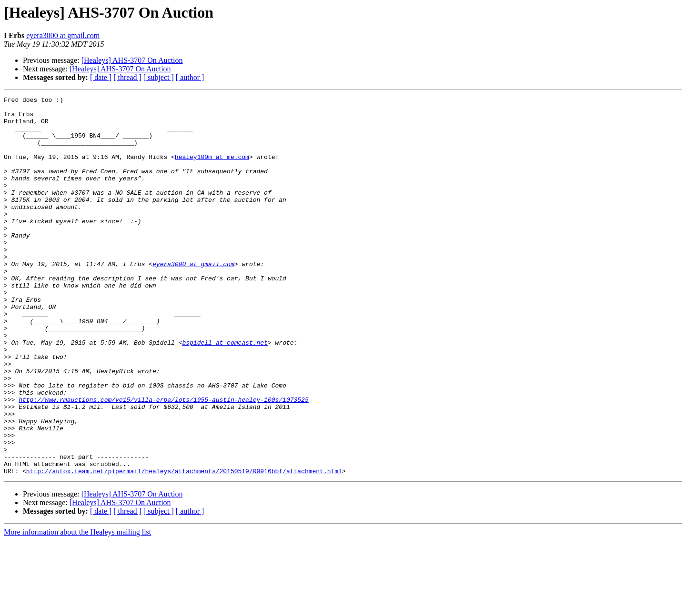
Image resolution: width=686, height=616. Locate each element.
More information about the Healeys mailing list (77, 608)
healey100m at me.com (212, 169)
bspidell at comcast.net (225, 392)
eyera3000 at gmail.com (63, 35)
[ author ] (190, 77)
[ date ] (101, 77)
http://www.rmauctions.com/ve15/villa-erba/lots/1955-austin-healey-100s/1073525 (163, 461)
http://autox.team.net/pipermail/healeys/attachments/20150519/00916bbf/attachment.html (184, 546)
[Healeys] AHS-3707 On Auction (132, 60)
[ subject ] (159, 77)
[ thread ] (127, 77)
